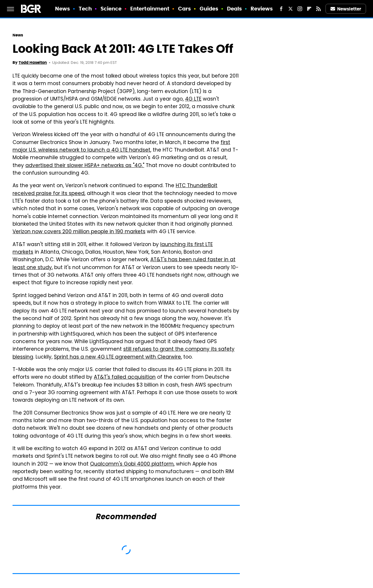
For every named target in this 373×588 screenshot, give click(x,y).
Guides (209, 9)
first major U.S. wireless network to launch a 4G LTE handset (121, 147)
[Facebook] (281, 9)
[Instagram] (300, 9)
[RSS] (319, 9)
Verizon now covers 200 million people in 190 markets (79, 232)
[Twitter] (291, 9)
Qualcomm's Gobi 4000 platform (132, 464)
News (63, 9)
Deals (235, 9)
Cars (184, 9)
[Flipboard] (309, 9)
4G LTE (193, 99)
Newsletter (346, 9)
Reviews (262, 9)
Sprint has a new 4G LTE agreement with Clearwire (117, 357)
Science (111, 9)
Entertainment (150, 9)
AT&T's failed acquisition (125, 378)
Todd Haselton (33, 63)
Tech (85, 9)
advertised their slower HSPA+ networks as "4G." (85, 166)
